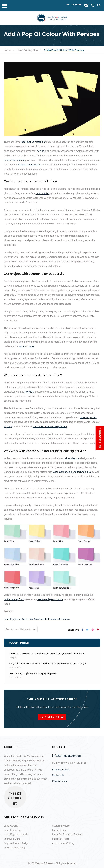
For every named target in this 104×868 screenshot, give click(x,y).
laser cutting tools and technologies (72, 472)
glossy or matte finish (30, 165)
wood (22, 346)
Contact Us (58, 775)
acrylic (40, 151)
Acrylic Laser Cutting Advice (21, 629)
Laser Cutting (11, 826)
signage (8, 427)
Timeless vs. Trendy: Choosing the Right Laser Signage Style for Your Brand (47, 653)
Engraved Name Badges (17, 843)
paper (31, 346)
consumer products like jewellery (50, 427)
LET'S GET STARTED (52, 717)
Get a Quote (74, 5)
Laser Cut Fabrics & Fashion (67, 834)
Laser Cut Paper (61, 839)
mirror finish (43, 193)
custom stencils (71, 458)
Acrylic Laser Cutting (63, 843)
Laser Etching (59, 830)
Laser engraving (88, 417)
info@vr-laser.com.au (66, 756)
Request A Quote (61, 770)
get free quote (100, 438)
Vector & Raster (45, 863)
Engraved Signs (12, 839)
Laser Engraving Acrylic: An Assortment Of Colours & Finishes (37, 619)
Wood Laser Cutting (14, 848)
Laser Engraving (12, 830)
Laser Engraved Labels (16, 834)
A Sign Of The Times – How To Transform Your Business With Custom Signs (47, 663)
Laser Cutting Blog (27, 50)
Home (7, 50)
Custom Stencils (61, 826)
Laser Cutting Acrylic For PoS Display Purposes (32, 673)
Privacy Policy (60, 781)
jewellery (29, 392)
